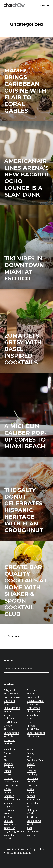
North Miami (11, 722)
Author (8, 753)
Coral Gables (34, 697)
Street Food (11, 824)
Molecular (32, 803)
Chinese (31, 767)
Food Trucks (11, 782)
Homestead (33, 708)
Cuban (7, 771)
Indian (7, 792)
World (7, 839)
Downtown (33, 704)
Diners (7, 775)
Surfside (8, 736)
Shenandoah (11, 729)
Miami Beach (34, 715)
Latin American (12, 799)
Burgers (8, 764)
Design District (35, 701)
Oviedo (8, 726)
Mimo (30, 719)
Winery (31, 835)
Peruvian (9, 810)
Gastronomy (11, 785)
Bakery (31, 753)
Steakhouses (34, 821)
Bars (6, 757)
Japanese (9, 796)
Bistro (7, 760)
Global (7, 789)
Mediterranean (35, 799)
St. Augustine (11, 733)
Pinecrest (32, 726)
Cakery (31, 764)
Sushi (30, 824)
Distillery (32, 775)
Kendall (8, 711)
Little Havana (34, 711)
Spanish (8, 821)
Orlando (31, 722)
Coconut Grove (13, 697)
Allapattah (9, 690)
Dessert (31, 771)
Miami (7, 715)
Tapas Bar (9, 828)
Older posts (12, 637)
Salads (30, 814)
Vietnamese (33, 832)
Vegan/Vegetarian (14, 832)
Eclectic (8, 778)
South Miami (34, 729)
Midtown (9, 719)
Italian (30, 792)
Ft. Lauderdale (12, 708)
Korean (31, 796)
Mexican (8, 803)
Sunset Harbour (36, 733)
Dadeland (9, 701)
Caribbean (9, 767)
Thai (29, 828)
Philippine (32, 810)
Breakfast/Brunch (37, 760)
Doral (7, 704)
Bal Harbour (11, 694)
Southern (32, 817)
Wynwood (9, 740)
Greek (30, 789)
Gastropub (33, 785)
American (9, 750)
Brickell (31, 694)
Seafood (8, 817)
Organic (8, 807)
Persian (31, 807)
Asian (30, 750)
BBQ (29, 757)
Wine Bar (9, 835)
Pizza (7, 814)
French (31, 782)
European (32, 778)
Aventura (32, 690)
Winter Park (34, 736)
